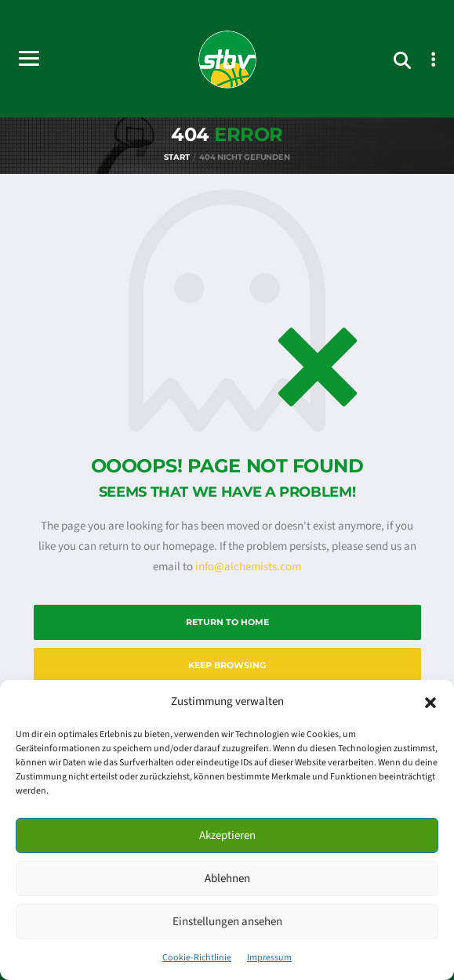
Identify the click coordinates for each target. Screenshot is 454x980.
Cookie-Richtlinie (197, 958)
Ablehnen (227, 879)
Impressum (269, 958)
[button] (430, 702)
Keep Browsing (227, 665)
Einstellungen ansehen (227, 922)
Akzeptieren (227, 835)
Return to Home (227, 622)
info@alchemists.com (248, 567)
